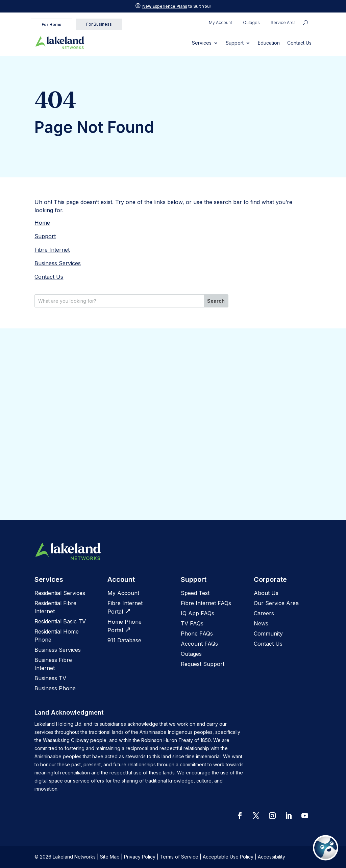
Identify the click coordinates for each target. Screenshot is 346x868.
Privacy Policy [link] (140, 857)
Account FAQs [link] (199, 644)
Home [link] (42, 223)
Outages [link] (251, 23)
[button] (240, 816)
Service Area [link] (283, 23)
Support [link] (235, 43)
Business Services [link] (58, 263)
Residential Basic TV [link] (60, 621)
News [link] (261, 623)
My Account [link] (220, 23)
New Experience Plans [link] (165, 6)
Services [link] (202, 43)
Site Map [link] (110, 857)
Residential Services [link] (60, 593)
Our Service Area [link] (276, 603)
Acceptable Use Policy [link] (228, 857)
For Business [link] (99, 24)
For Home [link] (52, 24)
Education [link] (269, 43)
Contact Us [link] (299, 43)
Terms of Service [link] (179, 857)
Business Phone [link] (55, 688)
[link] (60, 43)
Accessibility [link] (271, 857)
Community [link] (268, 634)
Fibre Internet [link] (52, 250)
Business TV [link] (50, 678)
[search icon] (305, 23)
